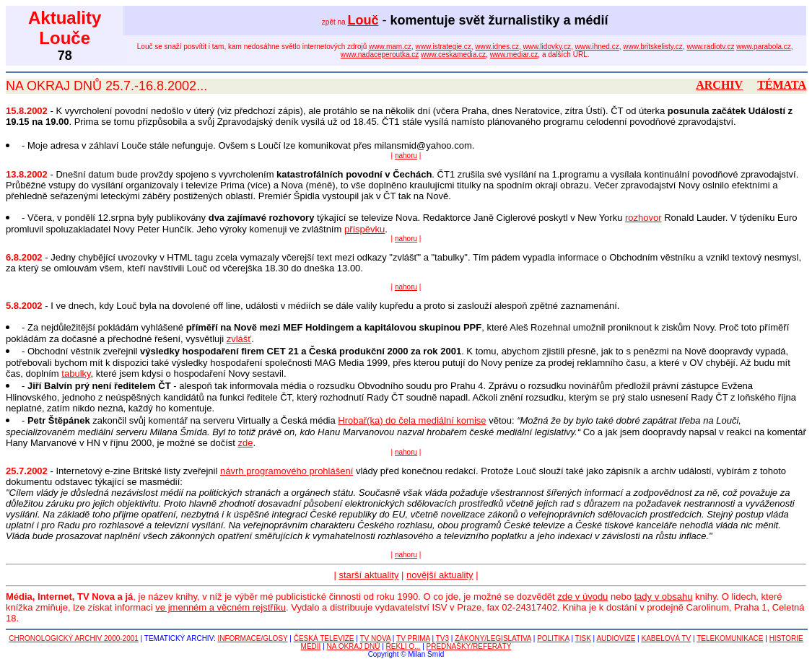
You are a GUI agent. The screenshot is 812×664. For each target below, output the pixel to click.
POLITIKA (553, 638)
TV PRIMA (413, 638)
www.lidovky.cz (547, 47)
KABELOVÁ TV (667, 638)
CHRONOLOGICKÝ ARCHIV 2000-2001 (74, 638)
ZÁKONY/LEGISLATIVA (493, 638)
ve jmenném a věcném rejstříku (221, 607)
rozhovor (643, 218)
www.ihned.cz (597, 47)
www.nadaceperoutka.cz (380, 54)
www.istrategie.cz (444, 47)
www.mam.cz (390, 47)
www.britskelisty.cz (653, 47)
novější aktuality (440, 575)
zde (246, 443)
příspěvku (364, 229)
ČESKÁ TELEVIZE (324, 638)
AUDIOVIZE (616, 638)
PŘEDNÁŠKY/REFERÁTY (469, 646)
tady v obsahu (664, 597)
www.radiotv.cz (710, 47)
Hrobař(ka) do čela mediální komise (412, 420)
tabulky (76, 373)
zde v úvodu (582, 597)
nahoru (406, 156)
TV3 (442, 638)
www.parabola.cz (764, 47)
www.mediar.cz (514, 54)
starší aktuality (368, 575)
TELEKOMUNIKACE (730, 638)
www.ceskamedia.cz (453, 54)
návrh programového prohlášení (287, 471)
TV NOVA (375, 638)
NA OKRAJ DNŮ (354, 646)
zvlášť (239, 339)
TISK (583, 638)
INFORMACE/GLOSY (252, 638)
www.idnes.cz (497, 47)
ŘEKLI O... (403, 646)
